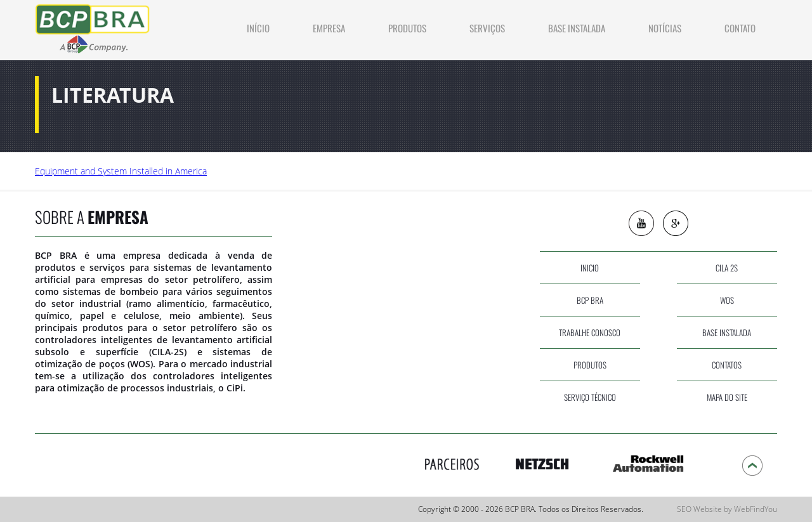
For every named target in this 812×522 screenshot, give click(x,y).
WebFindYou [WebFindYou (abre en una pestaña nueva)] (756, 509)
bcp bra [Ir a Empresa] (590, 300)
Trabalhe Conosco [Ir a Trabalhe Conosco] (590, 332)
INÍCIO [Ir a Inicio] (258, 28)
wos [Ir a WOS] (727, 300)
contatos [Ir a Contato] (727, 365)
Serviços (487, 28)
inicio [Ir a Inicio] (590, 268)
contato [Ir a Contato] (740, 28)
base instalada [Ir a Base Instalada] (727, 332)
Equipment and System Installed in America (121, 171)
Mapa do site (727, 397)
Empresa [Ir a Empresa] (329, 28)
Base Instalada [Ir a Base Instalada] (577, 28)
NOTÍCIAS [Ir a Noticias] (665, 28)
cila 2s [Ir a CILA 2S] (727, 268)
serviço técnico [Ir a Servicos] (590, 397)
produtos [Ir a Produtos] (407, 28)
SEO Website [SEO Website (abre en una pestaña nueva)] (699, 509)
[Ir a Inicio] (94, 26)
